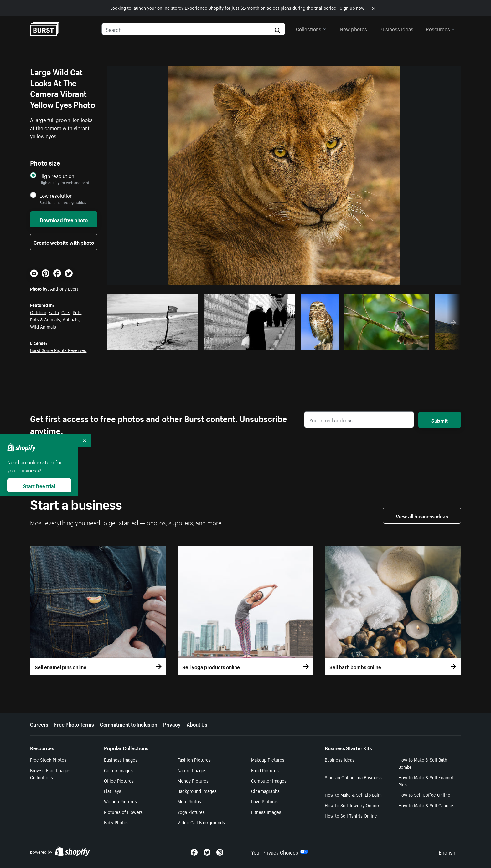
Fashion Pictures (194, 759)
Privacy (172, 724)
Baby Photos (116, 822)
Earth (54, 312)
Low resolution (56, 195)
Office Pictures (119, 780)
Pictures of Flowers (123, 812)
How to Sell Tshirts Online (351, 815)
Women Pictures (120, 801)
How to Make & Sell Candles (426, 805)
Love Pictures (265, 801)
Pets (77, 312)
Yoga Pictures (191, 812)
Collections (311, 28)
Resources (440, 28)
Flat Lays (113, 791)
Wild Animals (43, 326)
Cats (66, 312)
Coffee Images (118, 770)
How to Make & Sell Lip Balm (353, 794)
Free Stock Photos (48, 759)
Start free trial (39, 485)
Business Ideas (340, 759)
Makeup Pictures (268, 759)
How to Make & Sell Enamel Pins (426, 781)
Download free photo (64, 219)
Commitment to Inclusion (129, 724)
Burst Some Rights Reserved (58, 350)
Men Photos (189, 801)
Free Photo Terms (74, 724)
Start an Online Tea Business (353, 777)
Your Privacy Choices (280, 852)
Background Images (197, 791)
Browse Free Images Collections (50, 774)
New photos (353, 28)
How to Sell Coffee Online (424, 794)
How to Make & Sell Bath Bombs (423, 763)
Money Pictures (193, 780)
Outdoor (38, 312)
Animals (71, 319)
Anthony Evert (64, 288)
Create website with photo (64, 242)
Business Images (121, 759)
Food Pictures (265, 770)
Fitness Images (266, 812)
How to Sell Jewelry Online (352, 805)
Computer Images (269, 780)
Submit (439, 420)
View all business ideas (422, 516)
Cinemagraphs (265, 791)
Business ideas (396, 28)
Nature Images (192, 770)
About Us (197, 724)
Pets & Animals (45, 319)
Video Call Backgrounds (201, 822)
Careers (39, 724)
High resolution (57, 176)
